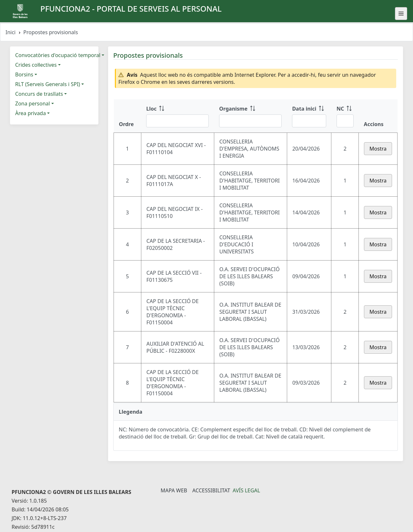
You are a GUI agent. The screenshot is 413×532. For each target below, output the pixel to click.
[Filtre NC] (345, 121)
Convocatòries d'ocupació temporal (58, 55)
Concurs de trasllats (39, 94)
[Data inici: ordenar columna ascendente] (309, 116)
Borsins (24, 74)
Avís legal (246, 490)
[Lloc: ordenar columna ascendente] (177, 116)
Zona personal (33, 103)
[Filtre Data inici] (309, 121)
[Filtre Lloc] (177, 121)
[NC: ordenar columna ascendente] (345, 116)
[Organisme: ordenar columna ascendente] (250, 116)
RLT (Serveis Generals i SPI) (48, 84)
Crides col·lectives (36, 65)
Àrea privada (30, 113)
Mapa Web (174, 490)
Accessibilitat (211, 490)
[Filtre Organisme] (250, 121)
